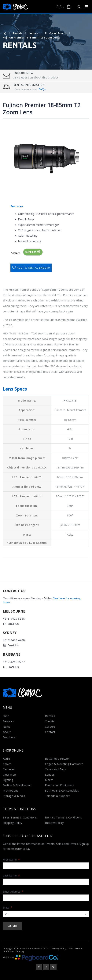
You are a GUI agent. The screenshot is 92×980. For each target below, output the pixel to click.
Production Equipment (60, 785)
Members (9, 737)
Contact (50, 732)
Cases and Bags (55, 769)
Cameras (9, 769)
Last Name (11, 875)
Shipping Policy (13, 823)
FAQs (42, 89)
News (7, 727)
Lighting (8, 780)
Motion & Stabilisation (17, 785)
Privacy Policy (59, 948)
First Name (11, 860)
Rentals (17, 33)
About (7, 732)
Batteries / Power (57, 759)
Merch (49, 780)
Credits (50, 721)
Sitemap (20, 951)
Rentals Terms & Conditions (63, 817)
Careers (50, 727)
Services (8, 721)
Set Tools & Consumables (62, 790)
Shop (6, 716)
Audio (6, 759)
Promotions (11, 790)
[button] (60, 7)
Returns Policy (54, 823)
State (8, 907)
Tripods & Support (57, 796)
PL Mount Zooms (56, 33)
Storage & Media (14, 796)
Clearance (9, 774)
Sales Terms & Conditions (20, 817)
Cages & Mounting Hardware (64, 764)
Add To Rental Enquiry (34, 268)
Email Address (13, 892)
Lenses (33, 33)
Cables (7, 764)
